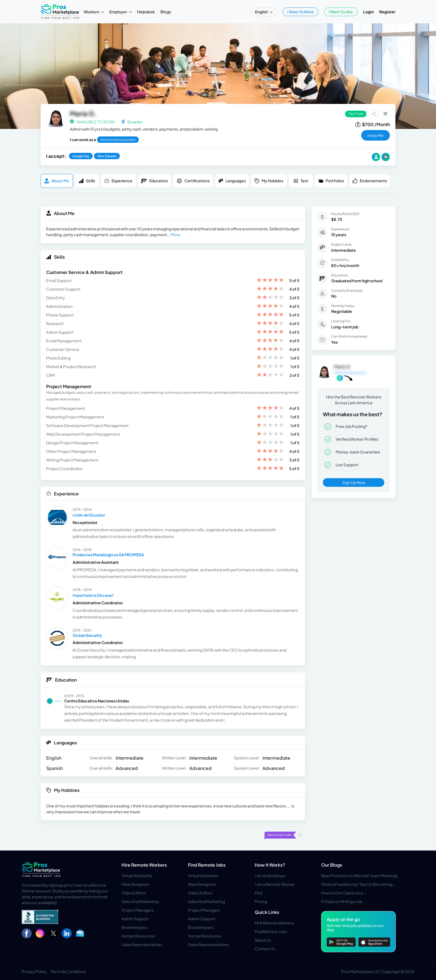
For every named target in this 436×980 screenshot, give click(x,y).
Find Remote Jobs (207, 865)
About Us (263, 940)
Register (387, 12)
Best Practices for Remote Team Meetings (359, 876)
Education (154, 181)
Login (368, 12)
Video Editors (134, 893)
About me (57, 181)
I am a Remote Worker (275, 884)
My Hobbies (269, 181)
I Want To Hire (341, 12)
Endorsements (370, 181)
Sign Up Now (354, 482)
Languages (232, 181)
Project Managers (138, 910)
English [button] (262, 12)
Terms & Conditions (68, 971)
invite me (376, 135)
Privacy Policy (34, 971)
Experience (118, 181)
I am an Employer (270, 876)
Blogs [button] (166, 12)
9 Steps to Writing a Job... (343, 901)
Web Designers (135, 884)
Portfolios (331, 181)
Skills (87, 181)
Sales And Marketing (140, 901)
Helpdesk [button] (146, 12)
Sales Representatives (142, 944)
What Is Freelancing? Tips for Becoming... (358, 884)
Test (301, 181)
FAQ (259, 893)
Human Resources (138, 936)
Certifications (193, 181)
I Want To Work (300, 12)
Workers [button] (92, 12)
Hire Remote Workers (144, 865)
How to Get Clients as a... (344, 893)
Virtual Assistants (137, 876)
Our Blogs (332, 865)
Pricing (261, 901)
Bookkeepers (134, 927)
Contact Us (265, 949)
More (176, 235)
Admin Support (135, 919)
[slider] (270, 280)
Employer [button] (118, 12)
